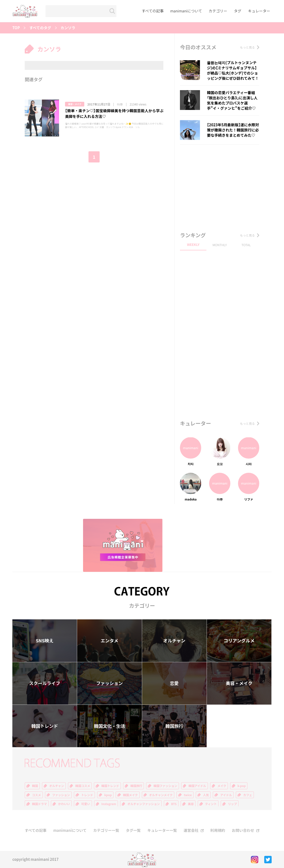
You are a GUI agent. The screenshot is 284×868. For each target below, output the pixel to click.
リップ (232, 804)
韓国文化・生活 (109, 726)
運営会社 (191, 830)
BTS (174, 804)
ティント (211, 804)
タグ (238, 11)
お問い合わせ (243, 830)
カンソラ (68, 28)
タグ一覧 (133, 830)
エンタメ (109, 641)
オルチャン (174, 641)
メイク (222, 786)
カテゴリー (218, 11)
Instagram (109, 804)
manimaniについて (186, 11)
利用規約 (218, 830)
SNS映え (45, 641)
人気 (206, 795)
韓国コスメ (83, 786)
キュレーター (259, 11)
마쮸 (120, 104)
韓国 (35, 786)
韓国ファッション (165, 786)
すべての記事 (153, 11)
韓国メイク (131, 795)
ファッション (109, 683)
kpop (108, 795)
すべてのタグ (40, 28)
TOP (16, 28)
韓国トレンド (45, 726)
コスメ (37, 795)
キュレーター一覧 (162, 830)
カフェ (248, 795)
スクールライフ (45, 683)
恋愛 (174, 683)
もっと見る (247, 47)
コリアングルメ (239, 641)
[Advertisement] (220, 187)
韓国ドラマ (40, 804)
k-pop (242, 786)
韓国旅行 (174, 726)
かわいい (64, 804)
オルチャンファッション (144, 804)
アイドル (226, 795)
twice (188, 795)
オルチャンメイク (161, 795)
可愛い (86, 804)
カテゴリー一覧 (106, 830)
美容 (191, 804)
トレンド (87, 795)
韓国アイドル (197, 786)
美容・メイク (75, 104)
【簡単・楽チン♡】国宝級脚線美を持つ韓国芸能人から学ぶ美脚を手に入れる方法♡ (114, 114)
